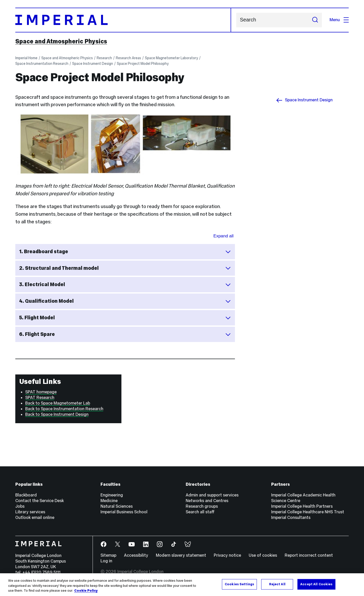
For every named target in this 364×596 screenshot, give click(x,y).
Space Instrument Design (93, 64)
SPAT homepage (41, 392)
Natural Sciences (117, 506)
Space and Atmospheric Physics (61, 41)
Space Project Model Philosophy (143, 64)
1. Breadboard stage (125, 252)
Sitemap (108, 555)
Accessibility (136, 555)
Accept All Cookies (316, 584)
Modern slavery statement (181, 555)
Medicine (109, 501)
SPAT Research (40, 398)
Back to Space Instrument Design (57, 414)
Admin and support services (212, 495)
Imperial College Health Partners (302, 506)
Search (236, 20)
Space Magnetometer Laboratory (171, 58)
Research (104, 58)
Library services (30, 512)
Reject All (277, 584)
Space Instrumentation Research (42, 64)
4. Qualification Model (125, 301)
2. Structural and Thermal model (125, 268)
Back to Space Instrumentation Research (64, 409)
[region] (182, 585)
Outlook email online (35, 518)
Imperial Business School (124, 512)
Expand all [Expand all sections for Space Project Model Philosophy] (223, 236)
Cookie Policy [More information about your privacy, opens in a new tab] (86, 591)
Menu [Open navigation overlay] (339, 20)
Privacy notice (227, 555)
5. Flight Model (125, 318)
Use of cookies (263, 555)
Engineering (112, 495)
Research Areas (128, 58)
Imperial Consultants (291, 518)
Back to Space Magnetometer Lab (58, 403)
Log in (106, 561)
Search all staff (200, 512)
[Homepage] (123, 20)
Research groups (202, 506)
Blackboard (26, 495)
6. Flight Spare (125, 334)
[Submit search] (315, 20)
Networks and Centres (207, 501)
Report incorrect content (309, 555)
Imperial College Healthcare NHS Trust (308, 512)
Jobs (20, 506)
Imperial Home (26, 58)
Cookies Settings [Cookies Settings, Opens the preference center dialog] (239, 584)
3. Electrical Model (125, 284)
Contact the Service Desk (40, 501)
